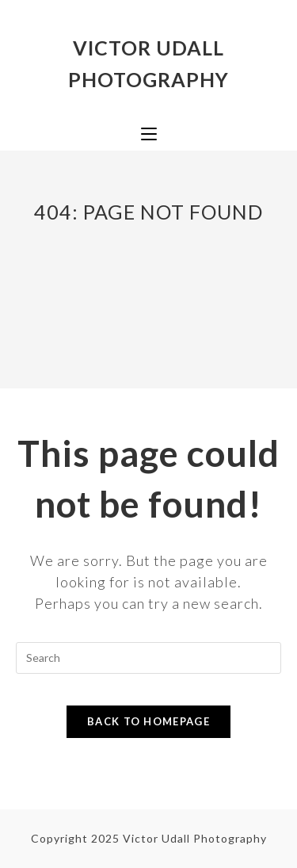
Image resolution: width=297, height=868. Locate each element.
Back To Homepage (148, 721)
